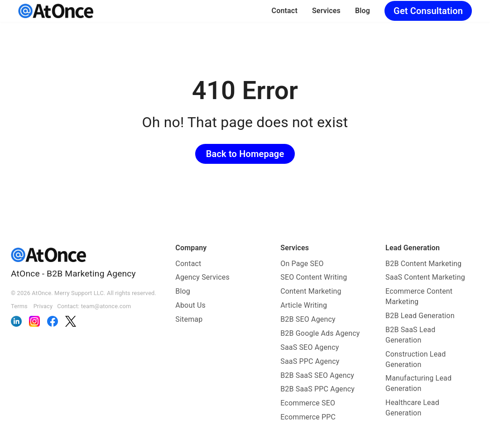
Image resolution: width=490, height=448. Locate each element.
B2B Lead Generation (420, 316)
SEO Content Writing (314, 277)
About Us (190, 305)
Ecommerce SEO (308, 403)
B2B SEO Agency (308, 319)
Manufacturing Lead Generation (418, 383)
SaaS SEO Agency (310, 347)
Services (326, 11)
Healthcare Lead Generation (412, 408)
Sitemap (189, 319)
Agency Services (202, 277)
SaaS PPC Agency (310, 361)
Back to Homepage (245, 154)
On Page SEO (302, 264)
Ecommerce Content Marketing (419, 296)
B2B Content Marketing (423, 264)
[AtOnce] (56, 11)
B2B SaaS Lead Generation (410, 335)
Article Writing (304, 305)
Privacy (43, 306)
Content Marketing (311, 291)
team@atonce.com (106, 306)
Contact (285, 11)
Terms (19, 306)
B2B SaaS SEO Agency (317, 375)
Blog (363, 11)
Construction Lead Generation (416, 359)
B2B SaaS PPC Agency (317, 389)
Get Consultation (428, 11)
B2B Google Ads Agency (320, 333)
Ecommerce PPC (308, 417)
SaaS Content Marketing (425, 277)
